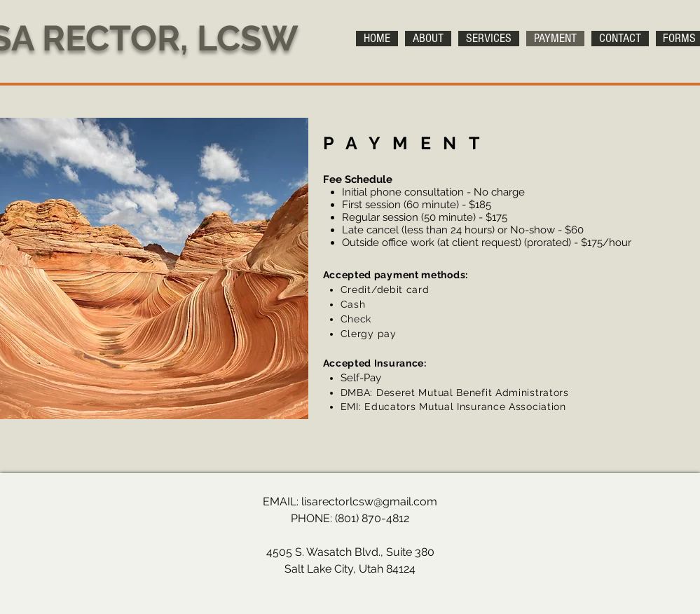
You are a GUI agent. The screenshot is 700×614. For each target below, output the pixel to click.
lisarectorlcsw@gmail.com (369, 502)
